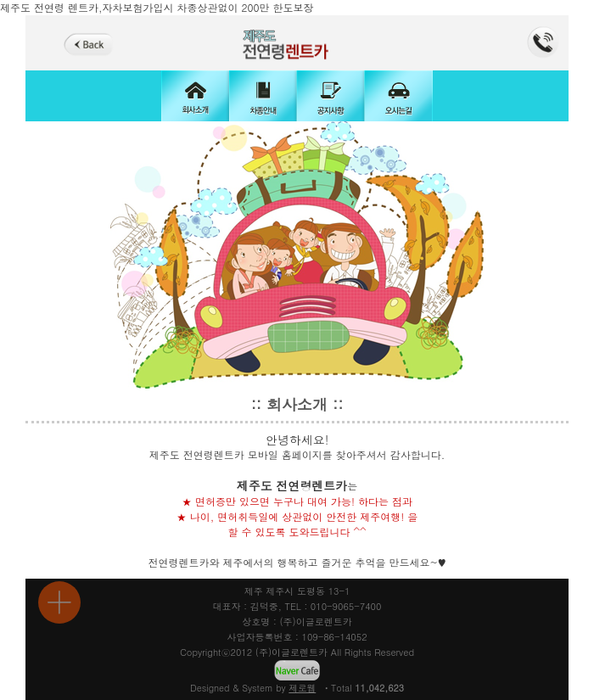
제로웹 (302, 688)
